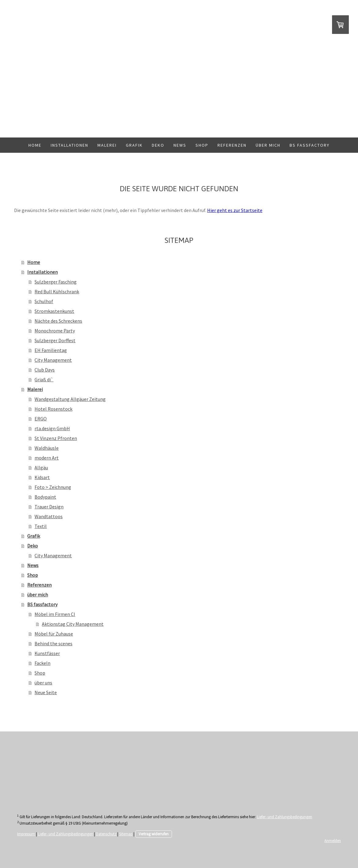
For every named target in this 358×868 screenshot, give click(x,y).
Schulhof (44, 301)
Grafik (134, 145)
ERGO (41, 419)
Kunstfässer (47, 653)
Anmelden (333, 841)
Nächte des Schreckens (58, 321)
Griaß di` (44, 379)
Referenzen (232, 145)
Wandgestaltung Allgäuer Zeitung (70, 399)
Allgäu (41, 467)
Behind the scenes (53, 643)
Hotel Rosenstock (53, 409)
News (180, 145)
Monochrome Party (55, 331)
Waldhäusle (47, 448)
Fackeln (42, 663)
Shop (202, 145)
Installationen (69, 145)
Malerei (107, 145)
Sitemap (126, 834)
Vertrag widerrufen (154, 834)
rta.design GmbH (52, 428)
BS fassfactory (310, 145)
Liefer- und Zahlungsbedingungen (285, 817)
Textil (41, 526)
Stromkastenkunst (54, 311)
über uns (43, 683)
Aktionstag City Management (73, 624)
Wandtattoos (49, 516)
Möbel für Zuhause (54, 634)
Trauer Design (49, 507)
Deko (158, 145)
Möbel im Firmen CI (55, 614)
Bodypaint (45, 497)
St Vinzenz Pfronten (56, 438)
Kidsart (42, 477)
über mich (268, 145)
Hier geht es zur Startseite (235, 210)
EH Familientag (51, 350)
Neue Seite (46, 692)
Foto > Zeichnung (53, 487)
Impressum (26, 834)
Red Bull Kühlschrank (57, 291)
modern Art (47, 458)
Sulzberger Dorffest (55, 340)
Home (35, 145)
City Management (53, 360)
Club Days (45, 370)
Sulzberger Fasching (56, 282)
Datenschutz (106, 834)
